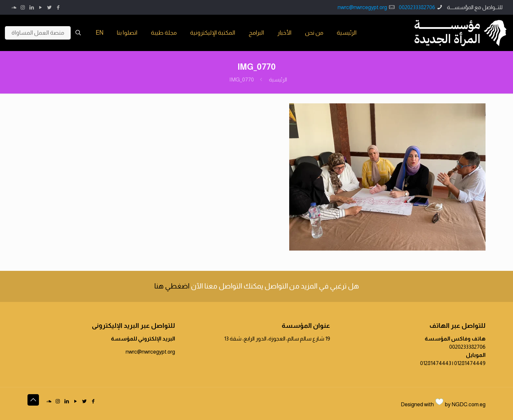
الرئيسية (278, 80)
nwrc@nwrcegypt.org (362, 7)
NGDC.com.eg (469, 404)
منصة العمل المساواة (38, 33)
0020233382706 (417, 7)
